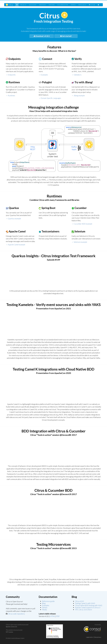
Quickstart (33, 5)
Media (44, 610)
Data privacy (97, 637)
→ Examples (43, 75)
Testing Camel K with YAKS (85, 603)
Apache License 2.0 (11, 627)
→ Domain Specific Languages (50, 98)
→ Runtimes (10, 95)
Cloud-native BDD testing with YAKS (89, 605)
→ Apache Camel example (16, 245)
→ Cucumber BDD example (82, 224)
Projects (23, 5)
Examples (46, 605)
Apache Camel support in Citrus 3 (88, 607)
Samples (73, 5)
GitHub (92, 5)
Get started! (66, 36)
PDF (58, 616)
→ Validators (77, 75)
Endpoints (43, 5)
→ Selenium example (79, 242)
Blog (44, 603)
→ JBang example (78, 95)
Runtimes (52, 5)
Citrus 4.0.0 (79, 601)
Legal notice (89, 637)
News (82, 5)
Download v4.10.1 (42, 36)
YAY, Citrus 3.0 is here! (84, 610)
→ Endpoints (11, 75)
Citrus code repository (16, 614)
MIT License (9, 632)
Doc (63, 5)
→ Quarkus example (13, 218)
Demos (45, 607)
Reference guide (48, 601)
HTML (53, 616)
